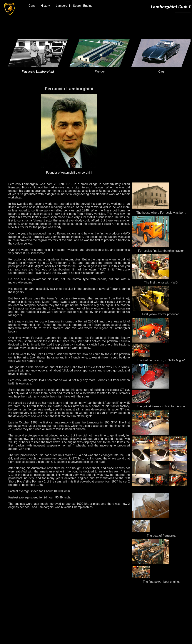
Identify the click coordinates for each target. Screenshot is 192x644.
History (45, 6)
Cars (32, 6)
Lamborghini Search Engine (74, 6)
